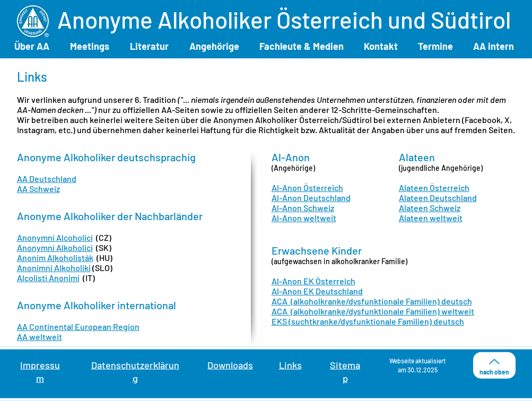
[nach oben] (494, 365)
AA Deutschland (47, 178)
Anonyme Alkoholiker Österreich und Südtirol (284, 19)
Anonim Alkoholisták (55, 258)
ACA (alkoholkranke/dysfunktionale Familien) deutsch (372, 301)
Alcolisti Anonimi (48, 278)
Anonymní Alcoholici (55, 237)
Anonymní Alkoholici (55, 247)
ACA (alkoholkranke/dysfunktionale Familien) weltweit (373, 311)
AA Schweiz (38, 189)
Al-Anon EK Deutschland (317, 291)
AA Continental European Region (78, 326)
